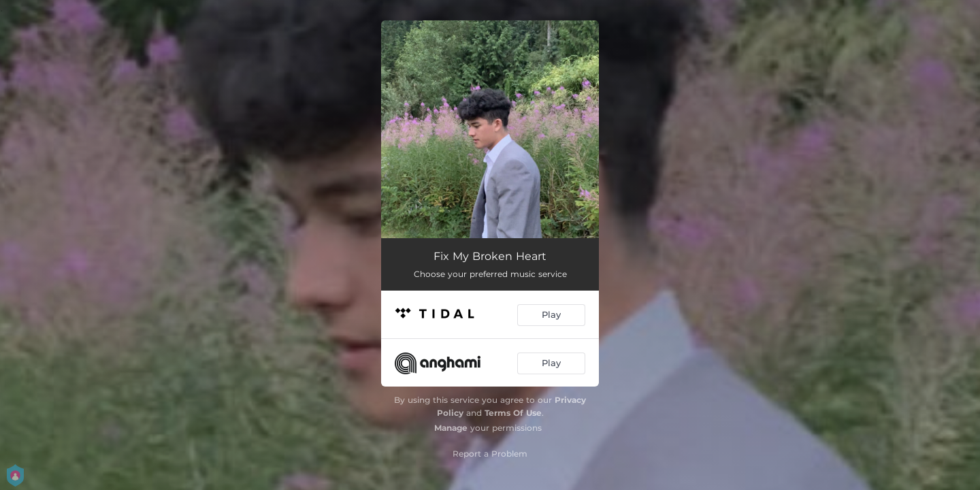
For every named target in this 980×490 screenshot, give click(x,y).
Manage (451, 428)
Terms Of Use (513, 413)
